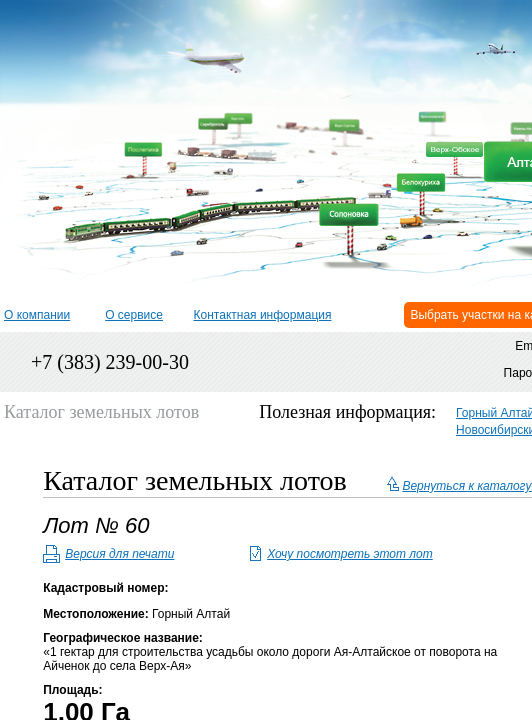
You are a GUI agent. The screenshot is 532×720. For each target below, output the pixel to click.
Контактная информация (263, 315)
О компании (37, 315)
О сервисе (134, 315)
